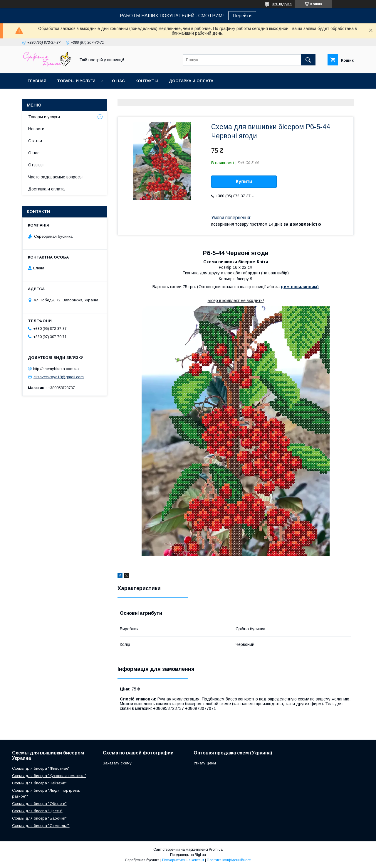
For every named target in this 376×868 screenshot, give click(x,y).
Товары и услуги (76, 81)
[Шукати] (308, 60)
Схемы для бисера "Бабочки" (39, 818)
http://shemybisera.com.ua (56, 368)
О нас (118, 81)
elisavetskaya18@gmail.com (59, 377)
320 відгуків (282, 4)
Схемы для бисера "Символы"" (41, 826)
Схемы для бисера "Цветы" (37, 811)
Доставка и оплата (191, 81)
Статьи (35, 141)
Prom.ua (216, 850)
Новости (36, 129)
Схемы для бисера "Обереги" (39, 804)
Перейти (242, 16)
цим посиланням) (300, 287)
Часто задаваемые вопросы (55, 177)
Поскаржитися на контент (183, 860)
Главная (37, 81)
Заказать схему (117, 763)
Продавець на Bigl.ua (188, 855)
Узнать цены (205, 763)
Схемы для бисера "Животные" (41, 768)
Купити (244, 181)
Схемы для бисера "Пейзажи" (39, 783)
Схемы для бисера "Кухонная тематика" (49, 776)
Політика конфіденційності (229, 860)
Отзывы (36, 165)
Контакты (147, 81)
